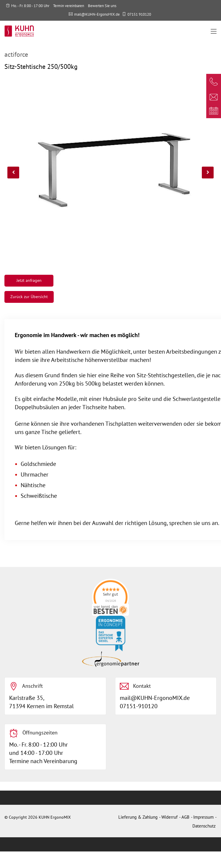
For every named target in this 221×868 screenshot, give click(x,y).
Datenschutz (204, 826)
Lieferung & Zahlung (138, 817)
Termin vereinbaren (69, 6)
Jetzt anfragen (29, 280)
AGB (185, 817)
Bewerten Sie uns (102, 6)
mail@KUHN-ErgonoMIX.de (97, 14)
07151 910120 (139, 14)
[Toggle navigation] (214, 32)
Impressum (203, 817)
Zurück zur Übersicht (29, 297)
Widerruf (170, 817)
